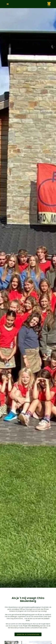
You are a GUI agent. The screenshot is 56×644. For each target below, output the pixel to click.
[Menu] (8, 4)
